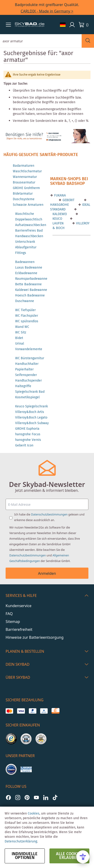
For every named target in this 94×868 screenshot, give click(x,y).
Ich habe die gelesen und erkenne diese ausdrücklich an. (49, 517)
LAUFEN (58, 223)
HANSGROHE (59, 205)
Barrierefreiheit (19, 629)
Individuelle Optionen (25, 856)
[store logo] (30, 25)
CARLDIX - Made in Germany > (47, 11)
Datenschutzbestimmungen (49, 514)
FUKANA (59, 196)
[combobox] (41, 41)
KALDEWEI (60, 214)
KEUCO (57, 219)
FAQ (9, 614)
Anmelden (47, 573)
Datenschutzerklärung (21, 841)
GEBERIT (68, 200)
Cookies (34, 814)
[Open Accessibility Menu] (83, 857)
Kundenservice (19, 606)
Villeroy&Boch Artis (30, 412)
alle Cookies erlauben (69, 856)
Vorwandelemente (29, 349)
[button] (8, 25)
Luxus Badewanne (29, 268)
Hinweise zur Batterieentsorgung (35, 637)
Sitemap (13, 622)
